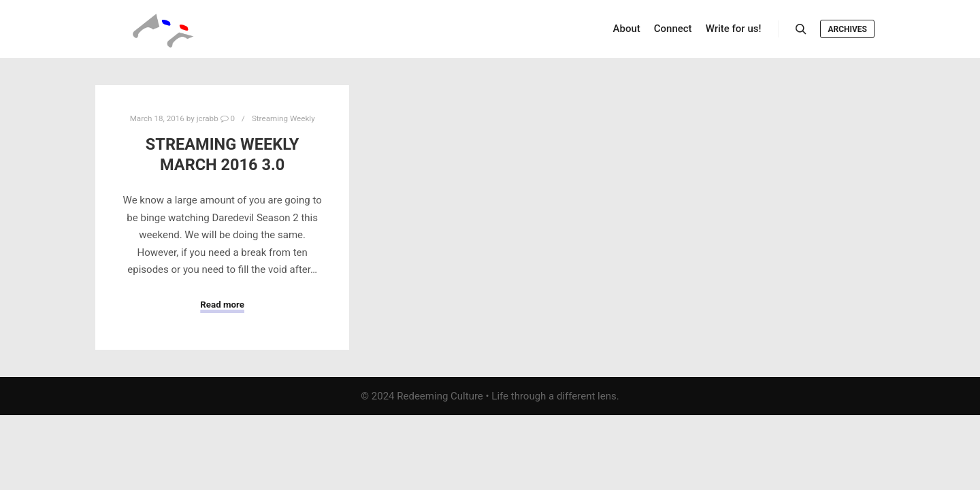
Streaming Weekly (283, 118)
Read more (222, 305)
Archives (847, 29)
